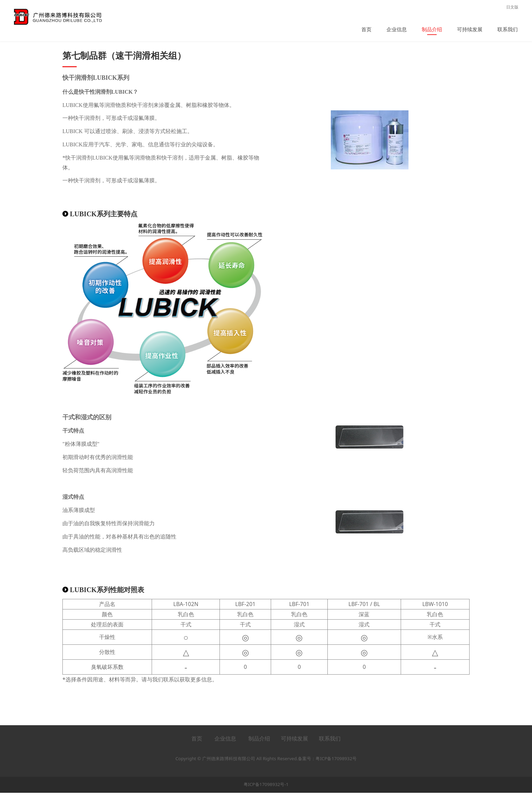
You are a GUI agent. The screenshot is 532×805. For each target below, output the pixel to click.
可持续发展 (470, 29)
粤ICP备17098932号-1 (266, 797)
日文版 (512, 7)
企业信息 (397, 29)
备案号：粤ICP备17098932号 (327, 771)
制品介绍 (432, 29)
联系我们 (508, 29)
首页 (366, 29)
